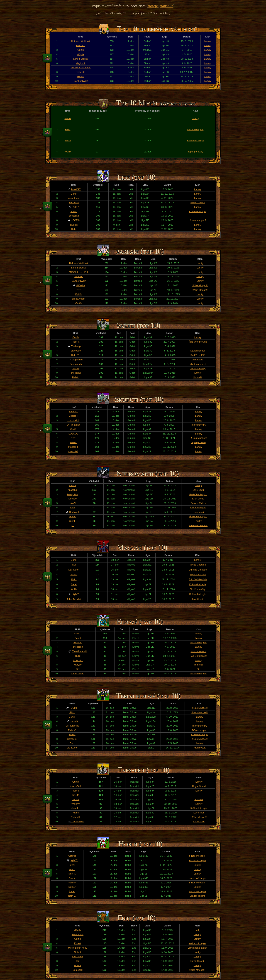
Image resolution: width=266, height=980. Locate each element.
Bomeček (72, 739)
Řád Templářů (198, 355)
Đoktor (72, 887)
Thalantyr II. (77, 346)
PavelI (72, 865)
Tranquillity (73, 494)
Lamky (208, 41)
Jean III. (76, 808)
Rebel (68, 141)
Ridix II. (76, 342)
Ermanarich (76, 364)
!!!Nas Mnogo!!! (195, 130)
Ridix (68, 130)
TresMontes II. (80, 651)
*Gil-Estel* (198, 360)
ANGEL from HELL (81, 68)
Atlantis (72, 856)
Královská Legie (195, 141)
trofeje (153, 6)
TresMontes (78, 822)
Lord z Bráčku (80, 59)
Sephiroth (77, 360)
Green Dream (198, 203)
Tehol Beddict (74, 599)
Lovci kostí (198, 490)
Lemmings (199, 813)
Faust (78, 638)
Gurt (72, 743)
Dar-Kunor (74, 570)
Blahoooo (76, 351)
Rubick (74, 225)
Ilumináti (198, 377)
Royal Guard (199, 786)
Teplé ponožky (195, 152)
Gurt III (73, 521)
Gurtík (80, 50)
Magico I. (81, 63)
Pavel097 (76, 189)
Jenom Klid (78, 934)
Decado (73, 499)
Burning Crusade (198, 570)
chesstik (74, 721)
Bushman (74, 203)
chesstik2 (76, 373)
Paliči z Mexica (198, 651)
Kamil (76, 813)
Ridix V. (78, 634)
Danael (76, 799)
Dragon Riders (198, 503)
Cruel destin (78, 674)
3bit (78, 961)
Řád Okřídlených (198, 342)
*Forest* (72, 883)
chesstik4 (74, 216)
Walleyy (76, 804)
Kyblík (79, 294)
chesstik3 (78, 647)
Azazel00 (73, 490)
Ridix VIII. (78, 660)
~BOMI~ (76, 220)
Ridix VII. (76, 817)
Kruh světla (198, 499)
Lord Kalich (73, 420)
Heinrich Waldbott (81, 41)
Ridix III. (78, 643)
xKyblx (81, 54)
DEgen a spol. (198, 351)
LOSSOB (73, 434)
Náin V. (72, 503)
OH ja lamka (73, 425)
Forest (74, 211)
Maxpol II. (73, 447)
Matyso (78, 665)
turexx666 (76, 786)
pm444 (76, 795)
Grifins (73, 517)
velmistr (81, 72)
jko (73, 525)
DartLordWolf (80, 81)
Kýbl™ (76, 207)
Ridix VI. (81, 45)
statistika (167, 6)
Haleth (76, 377)
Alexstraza (74, 198)
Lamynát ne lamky (197, 948)
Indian (72, 485)
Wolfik (68, 152)
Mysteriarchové (198, 364)
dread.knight (79, 299)
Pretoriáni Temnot (198, 525)
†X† (79, 290)
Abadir (74, 575)
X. (198, 669)
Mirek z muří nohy (78, 948)
